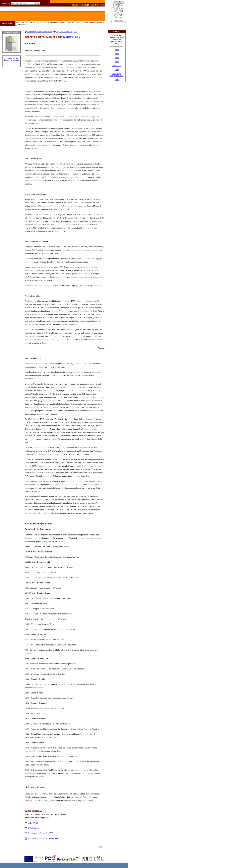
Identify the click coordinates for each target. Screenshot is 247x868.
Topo (100, 348)
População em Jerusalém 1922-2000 (43, 838)
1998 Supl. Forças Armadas (117, 75)
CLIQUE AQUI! (72, 37)
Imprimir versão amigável (67, 32)
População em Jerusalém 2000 (40, 833)
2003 (117, 54)
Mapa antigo (33, 823)
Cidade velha (33, 828)
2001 (117, 62)
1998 (117, 70)
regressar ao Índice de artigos (11, 59)
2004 (117, 50)
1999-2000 (117, 66)
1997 (117, 80)
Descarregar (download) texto (40, 32)
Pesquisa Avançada (79, 5)
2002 (117, 58)
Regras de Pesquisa (96, 5)
